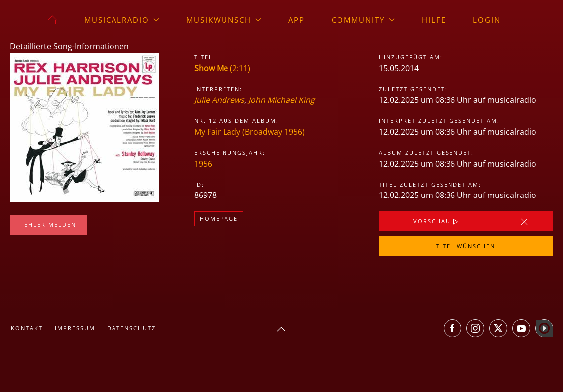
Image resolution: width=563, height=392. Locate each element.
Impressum (75, 328)
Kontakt (27, 328)
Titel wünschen (466, 246)
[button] (281, 329)
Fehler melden (48, 225)
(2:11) (222, 68)
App (296, 20)
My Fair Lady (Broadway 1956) (249, 132)
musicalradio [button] (122, 20)
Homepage (219, 219)
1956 (203, 164)
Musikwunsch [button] (224, 20)
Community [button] (363, 20)
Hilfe (434, 20)
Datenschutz (131, 328)
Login (487, 20)
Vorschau (437, 222)
